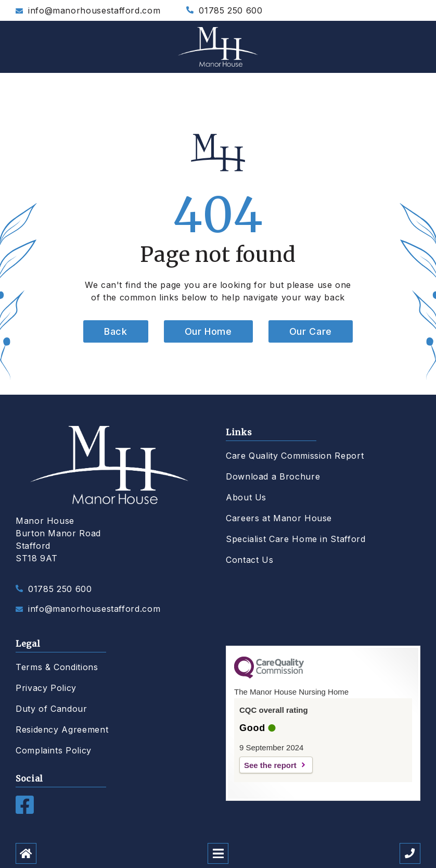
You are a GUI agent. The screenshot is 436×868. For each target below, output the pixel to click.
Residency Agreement (62, 729)
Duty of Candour (52, 709)
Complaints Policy (54, 750)
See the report (270, 765)
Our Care (311, 331)
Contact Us (249, 560)
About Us (246, 497)
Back (116, 331)
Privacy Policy (46, 688)
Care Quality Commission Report (295, 456)
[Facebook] (25, 811)
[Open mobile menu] (218, 853)
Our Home (208, 331)
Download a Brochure (273, 476)
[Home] (26, 853)
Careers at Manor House (279, 518)
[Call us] (410, 853)
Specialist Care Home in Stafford (296, 539)
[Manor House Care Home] (218, 47)
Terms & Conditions (57, 667)
